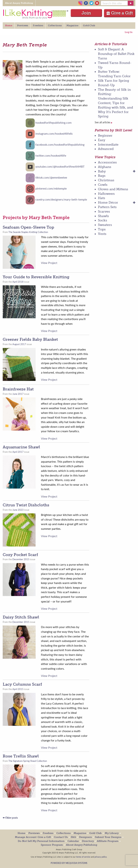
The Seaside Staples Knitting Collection (28, 232)
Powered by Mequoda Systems (69, 863)
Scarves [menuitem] (104, 212)
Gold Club (96, 833)
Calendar (73, 841)
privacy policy (101, 857)
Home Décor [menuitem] (108, 203)
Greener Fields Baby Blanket (30, 339)
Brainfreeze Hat (18, 389)
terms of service (83, 857)
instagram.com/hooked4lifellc (54, 133)
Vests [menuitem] (102, 234)
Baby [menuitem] (102, 171)
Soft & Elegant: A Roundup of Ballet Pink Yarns (116, 54)
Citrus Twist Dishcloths (26, 505)
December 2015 (21, 559)
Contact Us (61, 837)
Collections (64, 833)
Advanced (106, 149)
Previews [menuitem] (23, 25)
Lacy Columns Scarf (22, 684)
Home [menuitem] (9, 25)
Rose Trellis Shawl (21, 756)
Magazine (80, 833)
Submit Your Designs (108, 837)
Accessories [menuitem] (107, 162)
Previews (34, 833)
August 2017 (19, 344)
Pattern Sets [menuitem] (107, 207)
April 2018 (18, 282)
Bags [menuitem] (102, 176)
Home (21, 833)
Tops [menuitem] (102, 229)
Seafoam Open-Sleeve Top (28, 227)
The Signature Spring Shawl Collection (28, 761)
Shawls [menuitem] (103, 216)
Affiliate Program (108, 841)
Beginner (105, 136)
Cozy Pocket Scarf (20, 555)
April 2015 (18, 689)
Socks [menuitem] (103, 220)
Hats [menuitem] (102, 198)
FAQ (73, 837)
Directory (88, 841)
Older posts (10, 818)
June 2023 (18, 510)
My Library (112, 833)
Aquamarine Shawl (21, 447)
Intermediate (108, 145)
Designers (85, 837)
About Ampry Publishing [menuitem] (19, 3)
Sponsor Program (52, 845)
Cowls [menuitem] (103, 185)
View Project (49, 263)
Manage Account (26, 837)
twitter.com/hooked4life (51, 155)
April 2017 (18, 452)
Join (86, 13)
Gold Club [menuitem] (89, 25)
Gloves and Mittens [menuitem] (113, 189)
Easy (102, 140)
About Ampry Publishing (82, 845)
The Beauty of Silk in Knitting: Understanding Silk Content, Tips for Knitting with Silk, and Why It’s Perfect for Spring (115, 103)
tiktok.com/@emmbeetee (51, 177)
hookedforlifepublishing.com (53, 122)
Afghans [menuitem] (105, 167)
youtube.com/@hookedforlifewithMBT (60, 166)
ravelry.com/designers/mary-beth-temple (61, 199)
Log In (129, 32)
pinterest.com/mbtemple (51, 188)
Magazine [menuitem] (72, 25)
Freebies (48, 833)
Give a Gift (120, 13)
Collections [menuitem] (55, 25)
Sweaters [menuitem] (105, 225)
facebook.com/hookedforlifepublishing (60, 144)
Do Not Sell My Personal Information (41, 841)
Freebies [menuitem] (38, 25)
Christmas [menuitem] (106, 180)
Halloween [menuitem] (106, 194)
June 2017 (18, 394)
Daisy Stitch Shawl (21, 617)
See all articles (103, 122)
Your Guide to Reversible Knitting (36, 277)
